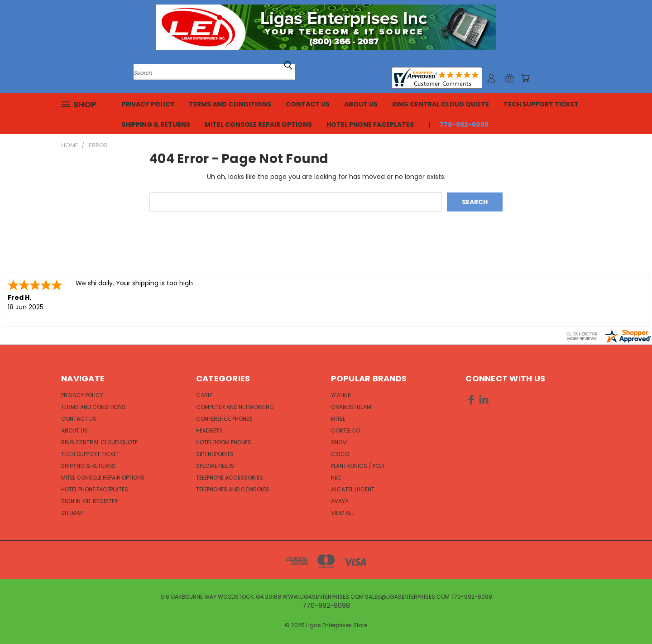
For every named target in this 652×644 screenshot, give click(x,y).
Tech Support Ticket (541, 104)
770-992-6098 (464, 125)
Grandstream (351, 407)
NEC (336, 478)
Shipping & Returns (156, 125)
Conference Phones (224, 419)
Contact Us (308, 104)
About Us (361, 104)
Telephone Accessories (230, 478)
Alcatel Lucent (353, 489)
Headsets (209, 430)
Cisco (340, 454)
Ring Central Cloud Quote (441, 104)
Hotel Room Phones (224, 442)
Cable (204, 395)
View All (342, 513)
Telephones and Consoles (233, 489)
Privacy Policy (148, 104)
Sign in (72, 501)
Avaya (340, 501)
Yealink (341, 395)
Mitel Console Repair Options (258, 125)
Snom (339, 442)
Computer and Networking (235, 407)
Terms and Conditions (230, 104)
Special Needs (215, 466)
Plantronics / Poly (358, 466)
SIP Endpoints (215, 454)
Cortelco (345, 430)
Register (105, 501)
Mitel (338, 419)
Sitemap (72, 513)
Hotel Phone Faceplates (370, 125)
